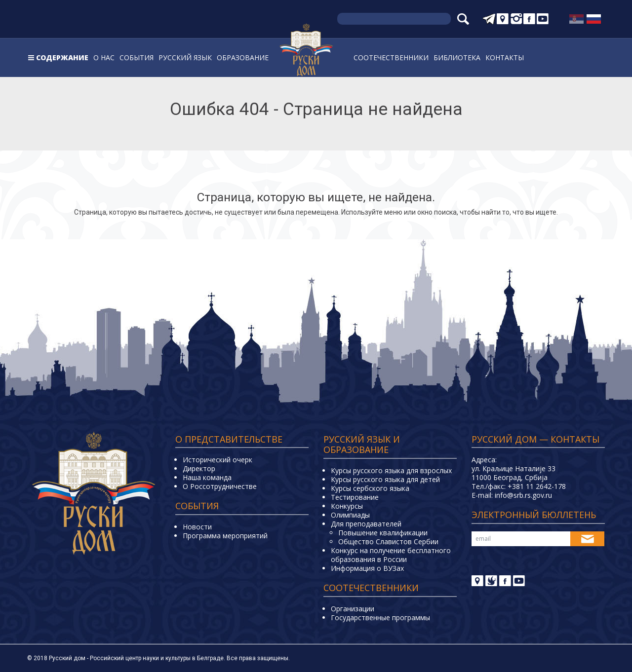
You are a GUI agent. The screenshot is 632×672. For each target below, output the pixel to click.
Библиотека (457, 57)
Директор (199, 468)
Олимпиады (350, 515)
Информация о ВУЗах (367, 568)
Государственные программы (380, 617)
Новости (197, 527)
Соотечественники (391, 57)
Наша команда (207, 477)
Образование (243, 57)
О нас (104, 57)
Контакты (505, 57)
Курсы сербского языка (370, 488)
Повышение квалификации (383, 533)
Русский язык (185, 57)
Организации (353, 609)
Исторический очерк (217, 460)
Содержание (62, 57)
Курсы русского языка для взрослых (391, 470)
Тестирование (355, 497)
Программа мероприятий (225, 536)
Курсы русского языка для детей (385, 479)
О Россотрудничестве (220, 486)
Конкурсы (347, 506)
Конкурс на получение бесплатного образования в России (391, 555)
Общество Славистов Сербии (388, 541)
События (137, 57)
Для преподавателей (366, 524)
